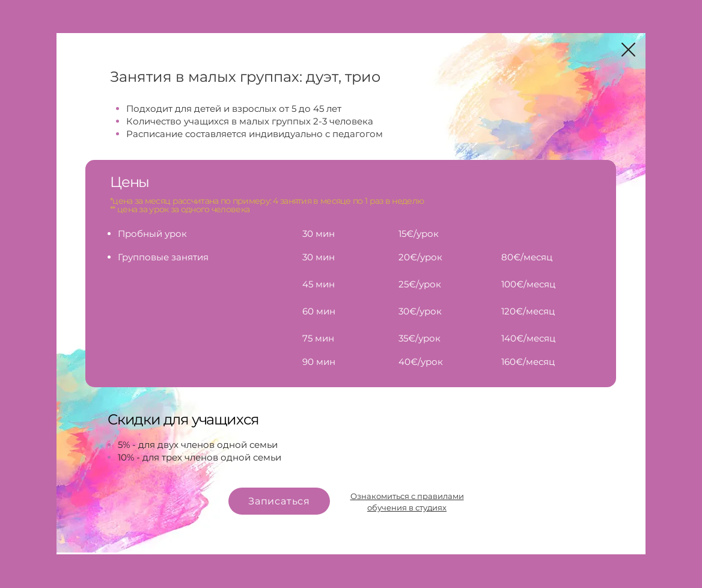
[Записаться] (279, 501)
